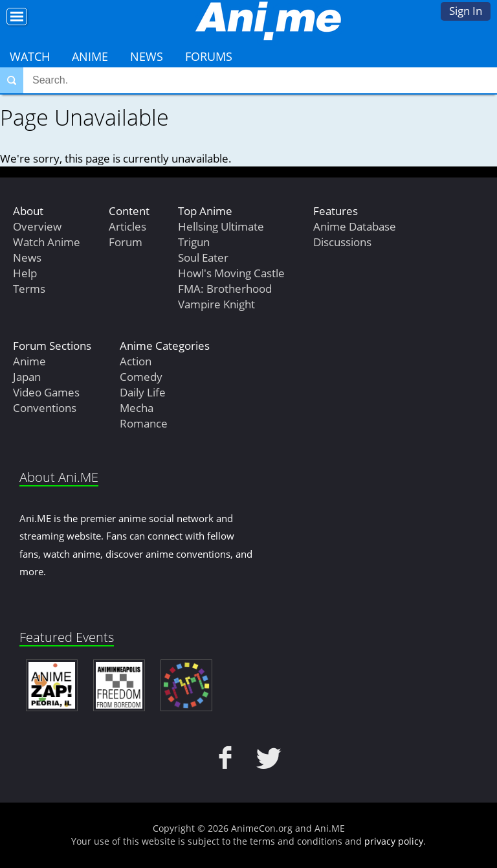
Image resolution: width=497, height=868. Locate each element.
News (147, 56)
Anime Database (355, 226)
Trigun (194, 242)
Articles (127, 226)
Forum (126, 242)
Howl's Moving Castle (231, 273)
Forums (209, 56)
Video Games (46, 392)
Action (136, 361)
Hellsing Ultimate (221, 226)
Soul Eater (203, 257)
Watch (30, 56)
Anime (90, 56)
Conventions (45, 408)
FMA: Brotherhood (225, 289)
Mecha (137, 408)
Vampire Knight (216, 304)
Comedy (141, 377)
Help (25, 273)
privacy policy (394, 841)
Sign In (466, 11)
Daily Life (143, 392)
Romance (144, 423)
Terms (29, 289)
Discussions (342, 242)
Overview (37, 226)
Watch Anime (47, 242)
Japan (27, 377)
